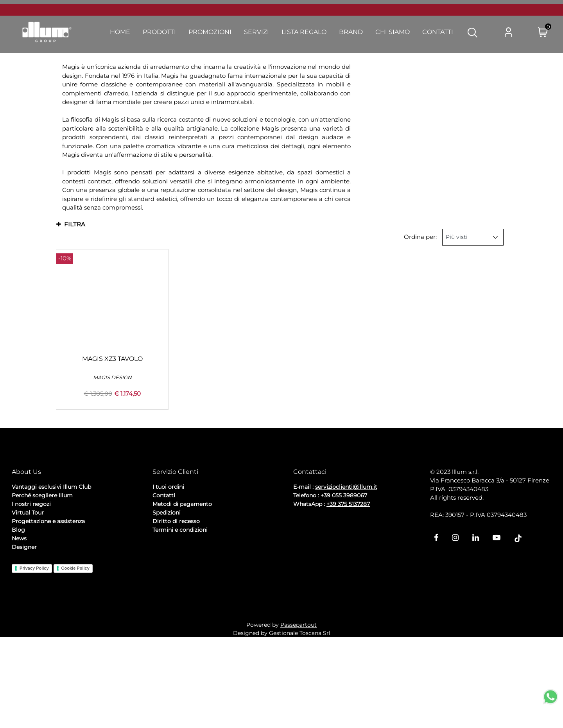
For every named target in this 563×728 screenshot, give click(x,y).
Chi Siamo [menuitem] (393, 32)
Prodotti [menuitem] (159, 32)
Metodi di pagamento (182, 577)
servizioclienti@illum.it (346, 560)
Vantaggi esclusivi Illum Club (51, 560)
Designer (24, 620)
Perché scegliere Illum (42, 569)
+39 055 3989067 (344, 569)
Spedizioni (167, 586)
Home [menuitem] (120, 32)
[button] (472, 32)
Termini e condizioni (180, 603)
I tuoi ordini (168, 560)
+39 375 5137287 (348, 577)
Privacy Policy (34, 642)
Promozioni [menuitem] (210, 32)
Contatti (164, 569)
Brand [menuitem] (351, 32)
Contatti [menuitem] (438, 32)
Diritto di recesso (176, 595)
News (19, 612)
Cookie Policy (75, 642)
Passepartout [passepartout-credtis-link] (299, 715)
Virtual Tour (28, 586)
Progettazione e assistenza (48, 595)
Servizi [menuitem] (256, 32)
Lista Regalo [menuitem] (304, 32)
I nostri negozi (31, 577)
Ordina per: (420, 237)
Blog (18, 603)
